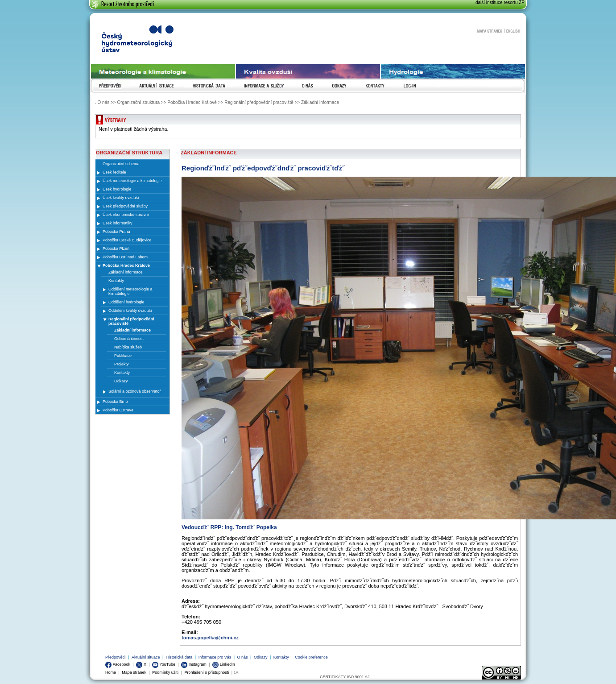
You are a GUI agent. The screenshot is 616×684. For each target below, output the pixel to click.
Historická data (179, 657)
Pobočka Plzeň (116, 249)
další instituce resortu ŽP (500, 2)
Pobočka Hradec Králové (126, 265)
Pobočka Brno (115, 402)
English (513, 31)
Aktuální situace (146, 657)
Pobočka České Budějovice (127, 240)
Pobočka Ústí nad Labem (125, 257)
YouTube (164, 664)
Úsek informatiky (118, 223)
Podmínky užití (165, 672)
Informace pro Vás (215, 657)
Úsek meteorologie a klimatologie (132, 181)
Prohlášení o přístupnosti (207, 672)
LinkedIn (224, 664)
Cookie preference (311, 657)
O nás (243, 657)
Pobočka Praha (116, 232)
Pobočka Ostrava (118, 410)
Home (111, 672)
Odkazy (261, 657)
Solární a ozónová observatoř (135, 391)
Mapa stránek (489, 31)
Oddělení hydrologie (126, 302)
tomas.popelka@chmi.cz (210, 638)
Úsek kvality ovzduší (121, 198)
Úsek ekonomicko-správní (126, 215)
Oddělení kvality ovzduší (130, 311)
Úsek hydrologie (117, 189)
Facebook (118, 664)
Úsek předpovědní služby (125, 206)
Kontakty (281, 657)
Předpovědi (116, 657)
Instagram (194, 664)
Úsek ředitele (114, 172)
